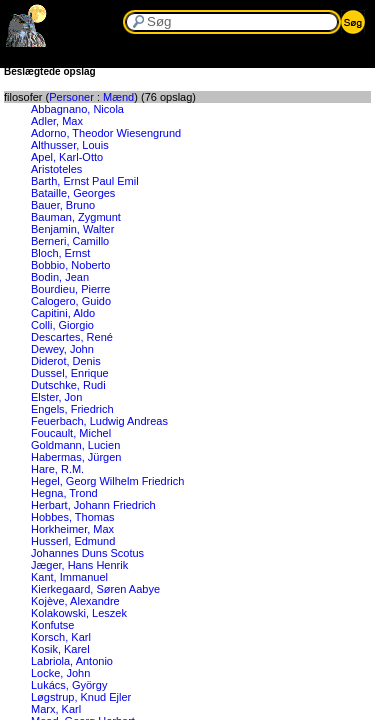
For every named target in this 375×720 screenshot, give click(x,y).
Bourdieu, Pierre (71, 289)
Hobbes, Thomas (73, 517)
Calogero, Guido (71, 301)
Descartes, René (72, 337)
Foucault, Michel (71, 433)
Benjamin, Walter (72, 229)
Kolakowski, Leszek (79, 613)
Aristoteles (56, 169)
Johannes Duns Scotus (87, 553)
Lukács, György (69, 685)
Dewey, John (62, 349)
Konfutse (52, 625)
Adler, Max (57, 121)
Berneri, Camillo (70, 241)
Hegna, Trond (64, 493)
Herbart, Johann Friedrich (93, 505)
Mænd (118, 97)
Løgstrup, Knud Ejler (81, 697)
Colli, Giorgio (62, 325)
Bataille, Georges (73, 193)
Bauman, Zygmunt (76, 217)
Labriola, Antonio (72, 661)
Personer (71, 97)
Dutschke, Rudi (68, 385)
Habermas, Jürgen (76, 457)
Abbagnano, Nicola (77, 109)
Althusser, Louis (70, 145)
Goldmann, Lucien (75, 445)
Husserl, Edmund (73, 541)
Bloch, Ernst (60, 253)
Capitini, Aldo (63, 313)
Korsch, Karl (61, 637)
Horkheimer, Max (72, 529)
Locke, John (60, 673)
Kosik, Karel (60, 649)
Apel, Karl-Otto (67, 157)
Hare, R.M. (57, 469)
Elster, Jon (56, 397)
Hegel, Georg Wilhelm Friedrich (107, 481)
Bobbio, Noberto (71, 265)
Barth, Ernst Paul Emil (85, 181)
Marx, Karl (56, 709)
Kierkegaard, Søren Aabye (95, 589)
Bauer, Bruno (63, 205)
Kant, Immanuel (69, 577)
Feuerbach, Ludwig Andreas (99, 421)
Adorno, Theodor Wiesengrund (106, 133)
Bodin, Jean (60, 277)
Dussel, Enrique (70, 373)
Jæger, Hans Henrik (79, 565)
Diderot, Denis (66, 361)
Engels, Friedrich (72, 409)
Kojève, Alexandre (75, 601)
